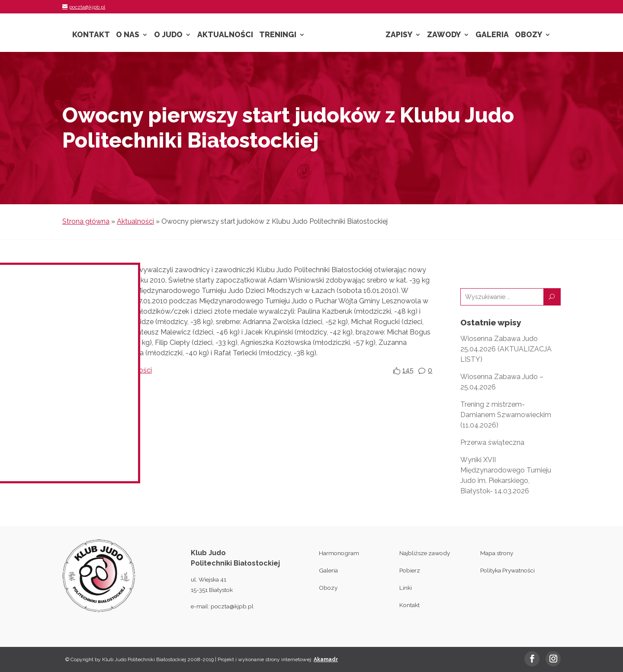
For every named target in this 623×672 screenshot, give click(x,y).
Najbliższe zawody (425, 553)
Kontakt (91, 35)
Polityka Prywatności (507, 570)
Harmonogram (339, 553)
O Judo (168, 35)
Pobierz (410, 570)
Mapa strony (497, 553)
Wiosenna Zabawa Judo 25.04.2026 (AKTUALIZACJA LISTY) (506, 349)
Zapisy (399, 35)
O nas (128, 35)
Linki (406, 588)
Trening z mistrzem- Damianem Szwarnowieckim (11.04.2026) (506, 415)
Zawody (444, 35)
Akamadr (326, 659)
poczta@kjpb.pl (232, 606)
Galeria (492, 35)
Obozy (528, 35)
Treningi (278, 35)
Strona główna (86, 221)
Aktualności (225, 35)
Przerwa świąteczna (492, 442)
